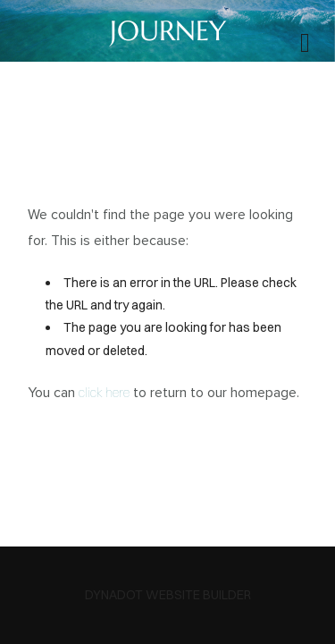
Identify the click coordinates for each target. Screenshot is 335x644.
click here (104, 393)
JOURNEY (168, 31)
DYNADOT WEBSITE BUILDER (168, 595)
